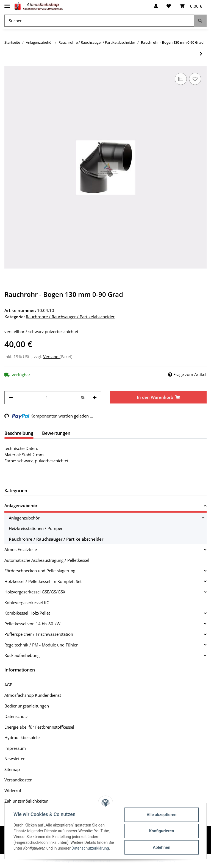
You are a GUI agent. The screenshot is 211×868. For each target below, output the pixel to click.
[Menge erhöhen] (95, 398)
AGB (9, 685)
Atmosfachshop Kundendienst (33, 695)
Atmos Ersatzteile (21, 549)
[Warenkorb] (191, 6)
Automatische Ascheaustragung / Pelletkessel (47, 560)
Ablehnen (162, 847)
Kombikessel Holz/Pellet (27, 613)
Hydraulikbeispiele (22, 737)
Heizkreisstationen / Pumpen (36, 528)
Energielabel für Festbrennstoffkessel (39, 727)
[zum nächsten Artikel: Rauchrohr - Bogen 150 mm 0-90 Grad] (201, 54)
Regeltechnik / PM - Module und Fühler (41, 645)
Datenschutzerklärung (90, 848)
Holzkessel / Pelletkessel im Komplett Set (43, 581)
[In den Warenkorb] (158, 397)
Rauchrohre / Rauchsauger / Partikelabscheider (70, 317)
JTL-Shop (182, 861)
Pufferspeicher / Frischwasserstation (39, 634)
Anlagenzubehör (21, 505)
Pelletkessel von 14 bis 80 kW (32, 624)
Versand (51, 356)
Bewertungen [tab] (56, 433)
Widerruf (13, 790)
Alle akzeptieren (162, 815)
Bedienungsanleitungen (27, 706)
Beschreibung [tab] (19, 433)
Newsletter (15, 759)
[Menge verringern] (11, 398)
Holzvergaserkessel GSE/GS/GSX (35, 592)
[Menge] (47, 398)
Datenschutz (16, 716)
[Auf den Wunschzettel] (195, 79)
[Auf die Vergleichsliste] (181, 79)
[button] (156, 6)
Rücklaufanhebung (22, 655)
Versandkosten (18, 780)
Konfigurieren (161, 831)
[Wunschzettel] (169, 6)
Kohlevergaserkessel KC (27, 602)
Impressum (15, 748)
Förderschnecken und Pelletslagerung (40, 571)
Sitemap (12, 769)
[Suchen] (99, 21)
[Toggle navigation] (7, 3)
